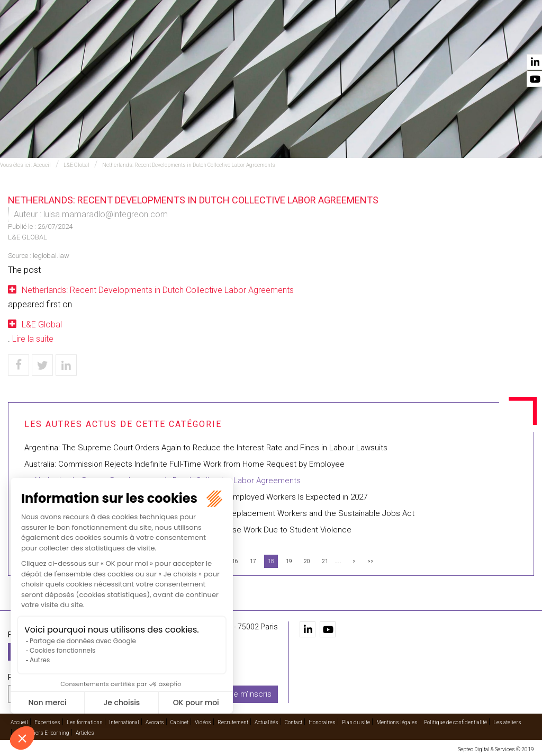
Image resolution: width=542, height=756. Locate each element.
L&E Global (76, 165)
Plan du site (356, 722)
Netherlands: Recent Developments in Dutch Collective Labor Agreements (189, 165)
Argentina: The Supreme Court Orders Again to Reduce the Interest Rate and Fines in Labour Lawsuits (206, 448)
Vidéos (374, 38)
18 (271, 561)
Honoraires (322, 722)
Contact (517, 38)
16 (235, 561)
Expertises (131, 38)
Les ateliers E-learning (42, 733)
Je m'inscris (250, 693)
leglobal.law (51, 256)
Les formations (189, 38)
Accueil (90, 38)
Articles (85, 733)
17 (253, 561)
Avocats (303, 38)
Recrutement (419, 38)
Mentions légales (397, 722)
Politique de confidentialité (455, 722)
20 (307, 561)
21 (325, 561)
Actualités (473, 38)
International (253, 38)
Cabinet (341, 38)
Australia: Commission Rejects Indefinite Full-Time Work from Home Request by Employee (184, 464)
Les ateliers (507, 722)
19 (289, 561)
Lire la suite (33, 339)
